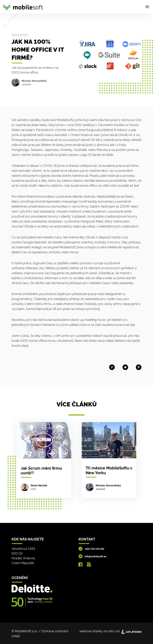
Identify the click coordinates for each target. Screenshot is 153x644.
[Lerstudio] (131, 631)
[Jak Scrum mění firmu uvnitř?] (44, 460)
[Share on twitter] (125, 366)
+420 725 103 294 (94, 549)
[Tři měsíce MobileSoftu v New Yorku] (109, 460)
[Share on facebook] (112, 366)
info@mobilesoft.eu (95, 556)
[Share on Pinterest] (139, 366)
